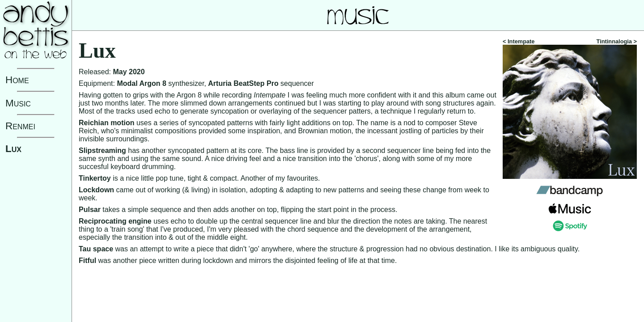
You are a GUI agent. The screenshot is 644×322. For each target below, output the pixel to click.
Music (18, 103)
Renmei (20, 126)
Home (17, 80)
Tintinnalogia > (617, 41)
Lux (13, 149)
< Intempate (519, 41)
